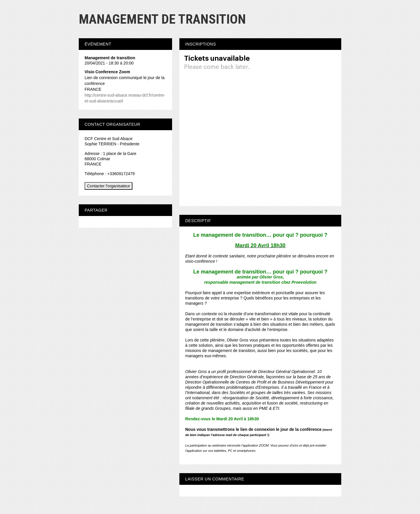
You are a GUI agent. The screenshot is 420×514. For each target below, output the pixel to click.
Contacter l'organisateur (108, 186)
